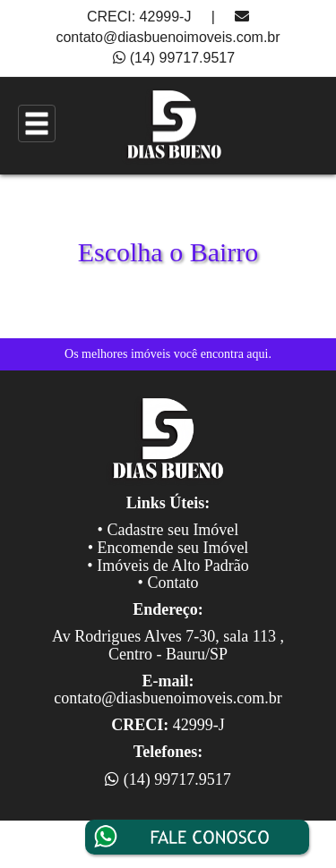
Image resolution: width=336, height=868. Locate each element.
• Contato (168, 583)
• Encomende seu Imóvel (168, 548)
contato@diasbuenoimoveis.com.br (168, 37)
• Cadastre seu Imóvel (168, 530)
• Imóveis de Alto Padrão (168, 566)
